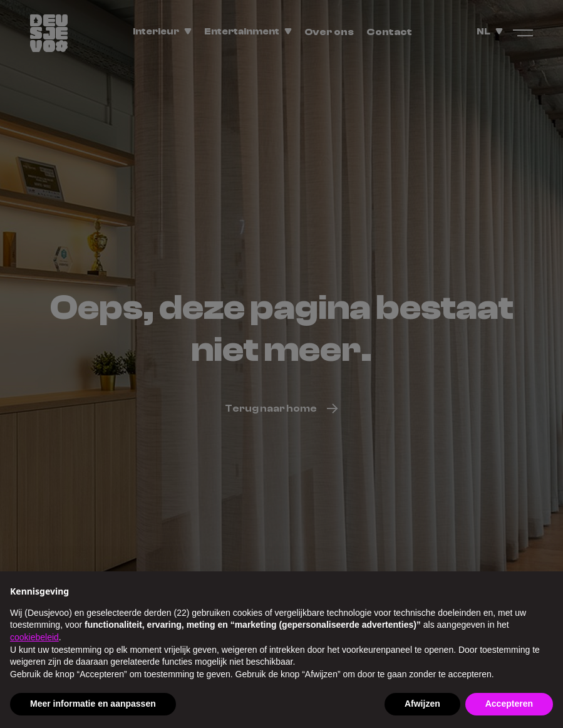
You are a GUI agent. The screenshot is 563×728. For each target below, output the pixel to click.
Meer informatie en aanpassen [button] (93, 704)
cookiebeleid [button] (34, 637)
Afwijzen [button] (422, 704)
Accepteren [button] (509, 704)
